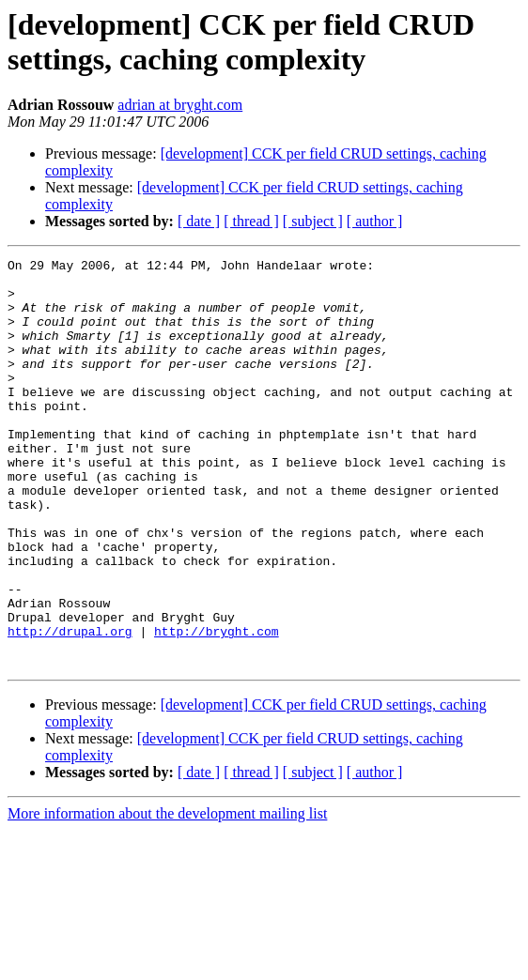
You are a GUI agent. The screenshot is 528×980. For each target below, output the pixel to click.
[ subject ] (313, 221)
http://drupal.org (70, 707)
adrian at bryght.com (180, 105)
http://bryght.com (217, 707)
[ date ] (199, 221)
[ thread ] (251, 221)
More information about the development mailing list (167, 895)
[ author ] (375, 221)
